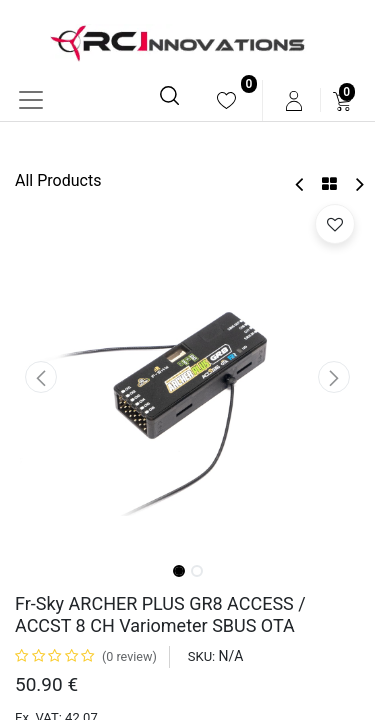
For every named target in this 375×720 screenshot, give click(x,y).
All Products (58, 180)
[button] (41, 377)
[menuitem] (226, 100)
